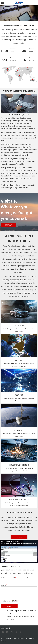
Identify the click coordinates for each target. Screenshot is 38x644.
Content (4, 585)
